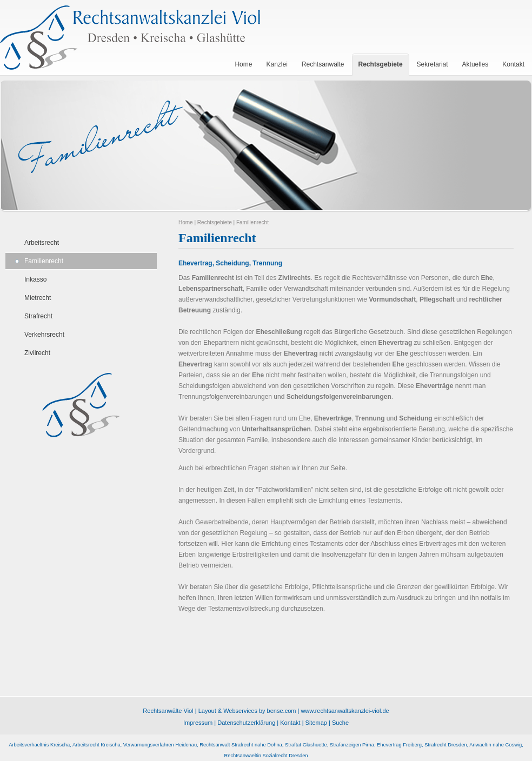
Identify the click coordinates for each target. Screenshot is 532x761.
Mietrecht (38, 298)
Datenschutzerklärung (246, 723)
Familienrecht (44, 261)
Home (186, 222)
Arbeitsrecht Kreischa (97, 745)
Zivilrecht (37, 353)
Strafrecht (38, 316)
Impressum (198, 723)
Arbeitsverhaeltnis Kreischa (39, 745)
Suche (340, 723)
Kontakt (290, 723)
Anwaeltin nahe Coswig (496, 745)
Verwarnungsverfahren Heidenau (160, 745)
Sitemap (316, 723)
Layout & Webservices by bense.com (247, 711)
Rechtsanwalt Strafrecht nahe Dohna (241, 745)
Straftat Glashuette (306, 745)
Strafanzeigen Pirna (352, 745)
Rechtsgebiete (215, 222)
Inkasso (35, 279)
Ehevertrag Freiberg (399, 745)
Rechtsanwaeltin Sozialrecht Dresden (266, 756)
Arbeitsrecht (42, 243)
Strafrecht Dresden (445, 745)
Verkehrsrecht (44, 335)
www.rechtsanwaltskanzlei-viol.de (345, 711)
